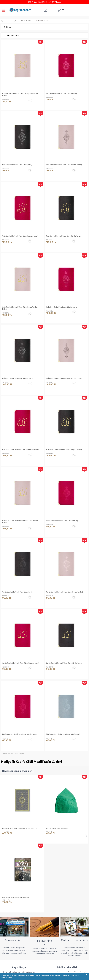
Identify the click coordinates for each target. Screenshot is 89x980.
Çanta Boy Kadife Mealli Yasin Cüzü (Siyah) (18, 592)
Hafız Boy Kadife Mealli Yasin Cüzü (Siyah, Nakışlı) (64, 450)
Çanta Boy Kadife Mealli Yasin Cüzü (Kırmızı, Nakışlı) (21, 663)
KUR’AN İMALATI (11, 968)
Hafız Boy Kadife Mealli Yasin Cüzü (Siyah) (17, 378)
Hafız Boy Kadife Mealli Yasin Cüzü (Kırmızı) (62, 307)
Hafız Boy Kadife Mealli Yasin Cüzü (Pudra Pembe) (64, 378)
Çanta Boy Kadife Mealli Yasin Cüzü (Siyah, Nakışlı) (64, 663)
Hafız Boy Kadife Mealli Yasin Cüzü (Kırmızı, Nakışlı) (20, 450)
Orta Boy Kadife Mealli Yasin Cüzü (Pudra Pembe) (64, 165)
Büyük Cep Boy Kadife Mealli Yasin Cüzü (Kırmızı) (20, 734)
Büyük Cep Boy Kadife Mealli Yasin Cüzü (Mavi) (63, 734)
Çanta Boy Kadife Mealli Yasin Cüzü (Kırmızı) (62, 521)
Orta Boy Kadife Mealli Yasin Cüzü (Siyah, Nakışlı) (64, 236)
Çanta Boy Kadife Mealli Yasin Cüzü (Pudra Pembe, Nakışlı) (20, 95)
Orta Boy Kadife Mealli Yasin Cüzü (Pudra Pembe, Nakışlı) (20, 308)
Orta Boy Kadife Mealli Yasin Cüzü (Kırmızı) (61, 94)
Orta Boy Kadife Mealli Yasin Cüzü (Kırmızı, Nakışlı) (20, 236)
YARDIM (52, 968)
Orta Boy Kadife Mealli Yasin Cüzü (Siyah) (17, 165)
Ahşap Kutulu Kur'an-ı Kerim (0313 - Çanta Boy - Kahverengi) (63, 829)
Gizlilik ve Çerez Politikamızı (70, 975)
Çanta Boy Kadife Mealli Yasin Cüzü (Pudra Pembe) (64, 592)
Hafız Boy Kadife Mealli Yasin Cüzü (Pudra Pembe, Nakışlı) (20, 522)
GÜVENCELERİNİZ (35, 968)
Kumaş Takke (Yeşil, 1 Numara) (13, 828)
